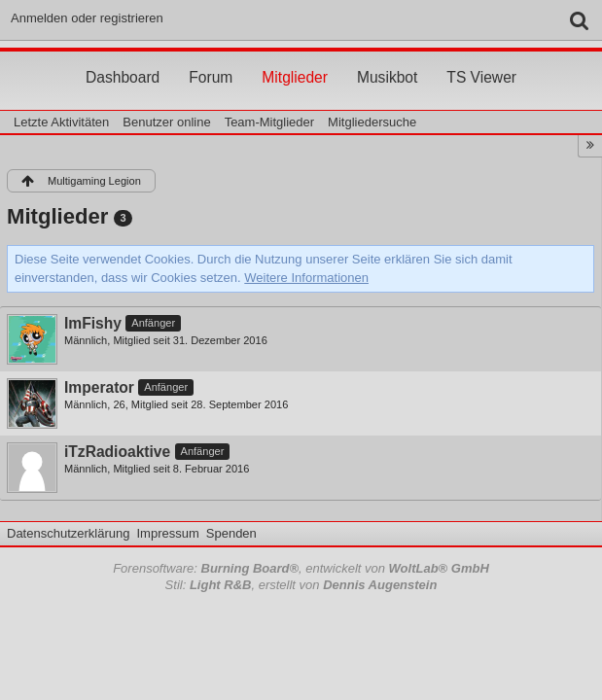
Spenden (231, 533)
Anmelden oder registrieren (87, 18)
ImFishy (93, 323)
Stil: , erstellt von (301, 585)
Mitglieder (295, 59)
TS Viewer (481, 59)
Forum (211, 59)
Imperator (99, 387)
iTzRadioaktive (117, 452)
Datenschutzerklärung (68, 533)
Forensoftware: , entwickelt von (301, 568)
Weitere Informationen (306, 278)
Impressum (167, 533)
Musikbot (387, 59)
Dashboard (123, 59)
